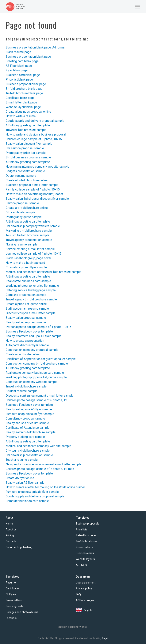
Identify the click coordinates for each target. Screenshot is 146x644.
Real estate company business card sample (35, 373)
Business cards (85, 553)
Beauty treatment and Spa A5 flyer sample (34, 336)
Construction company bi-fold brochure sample (37, 364)
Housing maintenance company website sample (37, 167)
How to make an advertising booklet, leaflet (34, 194)
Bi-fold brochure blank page (24, 89)
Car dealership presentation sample (29, 455)
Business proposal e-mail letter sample (32, 185)
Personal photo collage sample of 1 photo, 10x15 (38, 327)
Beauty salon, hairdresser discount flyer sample (37, 199)
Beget (105, 638)
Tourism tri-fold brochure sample (27, 235)
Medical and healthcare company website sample (38, 446)
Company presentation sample (26, 295)
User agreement (86, 583)
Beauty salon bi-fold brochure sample (31, 432)
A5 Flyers (81, 565)
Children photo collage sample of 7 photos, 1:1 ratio (40, 469)
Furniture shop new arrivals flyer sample (32, 492)
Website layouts (85, 559)
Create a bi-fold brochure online (27, 180)
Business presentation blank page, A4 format (36, 47)
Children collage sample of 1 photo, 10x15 (34, 139)
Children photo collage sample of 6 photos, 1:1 (37, 400)
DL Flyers (11, 594)
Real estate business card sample (28, 281)
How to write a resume (21, 116)
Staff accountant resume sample (27, 309)
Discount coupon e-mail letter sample (31, 313)
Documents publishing (19, 547)
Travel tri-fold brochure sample (26, 386)
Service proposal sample (22, 203)
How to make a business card (25, 263)
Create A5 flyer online (20, 478)
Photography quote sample (24, 217)
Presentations (84, 547)
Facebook (12, 618)
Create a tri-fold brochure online (27, 208)
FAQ (78, 594)
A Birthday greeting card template (28, 125)
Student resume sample (22, 391)
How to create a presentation (25, 341)
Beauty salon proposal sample (26, 318)
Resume (11, 583)
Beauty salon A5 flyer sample (25, 483)
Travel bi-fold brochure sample (26, 130)
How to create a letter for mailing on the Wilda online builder (45, 487)
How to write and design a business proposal (36, 134)
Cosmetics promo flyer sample (26, 267)
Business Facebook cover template (29, 331)
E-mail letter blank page (21, 102)
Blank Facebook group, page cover (29, 258)
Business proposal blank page (26, 84)
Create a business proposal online (28, 112)
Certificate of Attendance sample (28, 428)
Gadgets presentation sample (25, 171)
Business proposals (87, 524)
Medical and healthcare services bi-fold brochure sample (44, 272)
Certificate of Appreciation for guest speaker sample (41, 359)
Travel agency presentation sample (29, 240)
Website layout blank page (23, 107)
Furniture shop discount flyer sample (30, 414)
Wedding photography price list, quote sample (36, 377)
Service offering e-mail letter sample (30, 249)
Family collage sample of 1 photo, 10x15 (33, 189)
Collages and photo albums (22, 612)
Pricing (10, 535)
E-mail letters (14, 600)
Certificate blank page (20, 98)
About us (11, 529)
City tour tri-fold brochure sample (28, 451)
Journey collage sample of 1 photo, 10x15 (34, 254)
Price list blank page (19, 79)
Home (9, 524)
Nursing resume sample (22, 244)
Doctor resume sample (21, 176)
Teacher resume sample (22, 460)
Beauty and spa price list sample (27, 423)
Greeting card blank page (22, 61)
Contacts (11, 541)
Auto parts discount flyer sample (27, 345)
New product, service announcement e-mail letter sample (44, 464)
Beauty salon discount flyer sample (29, 144)
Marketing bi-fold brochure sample (29, 231)
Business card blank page (23, 75)
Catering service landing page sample (31, 290)
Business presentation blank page (28, 57)
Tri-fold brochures (87, 541)
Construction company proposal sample (32, 350)
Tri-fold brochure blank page (24, 93)
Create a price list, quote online (26, 304)
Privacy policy (84, 588)
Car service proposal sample (25, 148)
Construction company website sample (32, 382)
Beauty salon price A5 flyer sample (29, 409)
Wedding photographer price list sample (32, 286)
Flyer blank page (17, 70)
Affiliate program (86, 600)
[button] (138, 7)
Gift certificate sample (20, 212)
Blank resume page (18, 52)
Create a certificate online (23, 354)
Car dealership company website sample (33, 226)
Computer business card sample (27, 501)
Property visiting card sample (25, 437)
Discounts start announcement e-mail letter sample (40, 396)
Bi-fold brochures (86, 535)
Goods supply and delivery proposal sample (35, 121)
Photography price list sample (26, 153)
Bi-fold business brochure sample (28, 157)
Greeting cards (14, 606)
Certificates (13, 588)
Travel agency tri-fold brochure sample (31, 299)
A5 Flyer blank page (19, 66)
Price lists (82, 529)
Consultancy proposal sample (25, 418)
